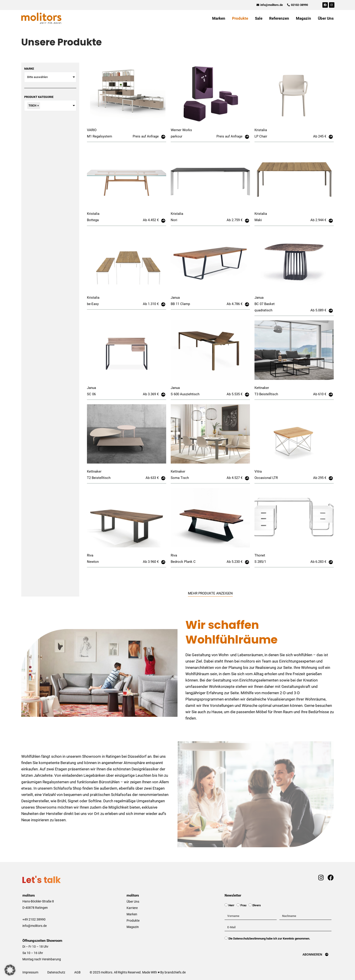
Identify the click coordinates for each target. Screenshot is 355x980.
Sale (259, 18)
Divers (257, 905)
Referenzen (279, 18)
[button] (10, 970)
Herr (231, 905)
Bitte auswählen (37, 77)
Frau (243, 905)
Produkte (240, 18)
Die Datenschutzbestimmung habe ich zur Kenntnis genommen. (269, 939)
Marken (219, 18)
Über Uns (326, 18)
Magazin (303, 18)
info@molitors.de (35, 926)
